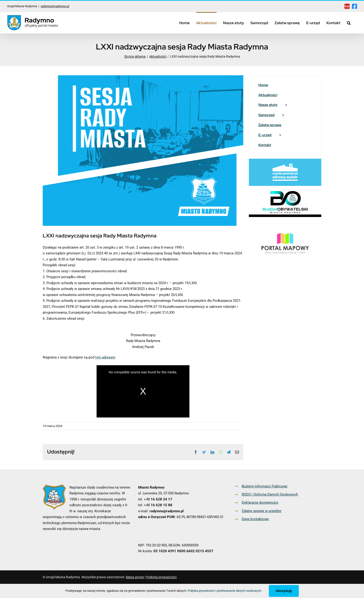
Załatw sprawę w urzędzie (262, 511)
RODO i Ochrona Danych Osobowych (270, 494)
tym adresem (105, 357)
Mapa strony (135, 577)
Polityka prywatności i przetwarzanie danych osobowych (224, 591)
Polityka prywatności (161, 577)
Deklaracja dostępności (260, 503)
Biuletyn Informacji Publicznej (265, 486)
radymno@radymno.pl (55, 6)
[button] (349, 23)
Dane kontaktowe (255, 519)
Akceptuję (284, 591)
